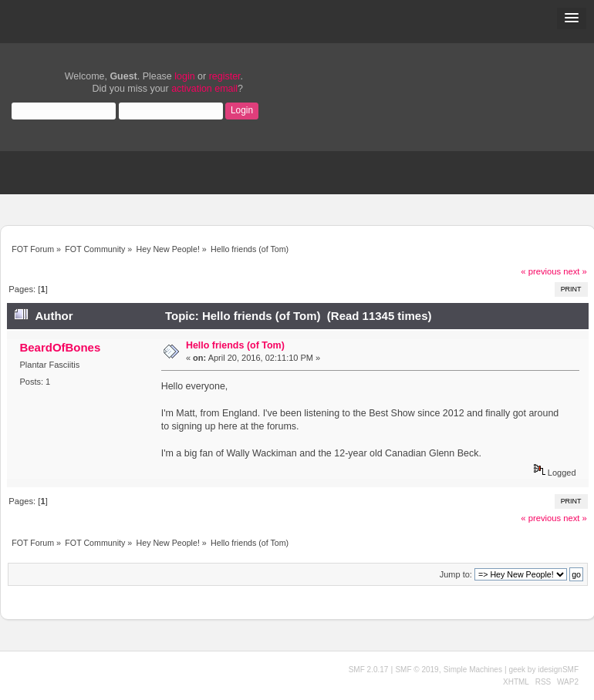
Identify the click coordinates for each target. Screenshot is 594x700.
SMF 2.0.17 (369, 670)
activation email (204, 89)
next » (575, 271)
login (184, 76)
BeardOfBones (60, 347)
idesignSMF (558, 670)
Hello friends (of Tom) (235, 345)
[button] (572, 19)
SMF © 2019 (417, 670)
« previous (541, 271)
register (225, 76)
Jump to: (456, 574)
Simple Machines (473, 670)
